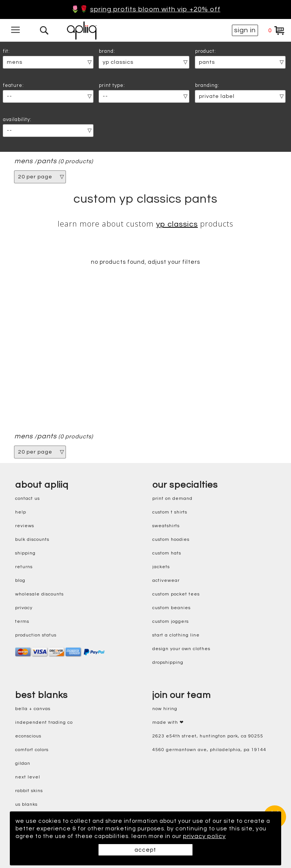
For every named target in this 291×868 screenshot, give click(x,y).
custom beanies (171, 608)
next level (28, 777)
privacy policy (37, 836)
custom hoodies (171, 540)
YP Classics (177, 224)
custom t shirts (170, 513)
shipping (25, 554)
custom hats (167, 554)
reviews (25, 526)
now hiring (165, 709)
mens (24, 161)
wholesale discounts (39, 595)
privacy (24, 608)
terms (22, 622)
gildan (23, 764)
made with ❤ (168, 723)
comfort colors (32, 750)
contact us (27, 499)
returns (24, 567)
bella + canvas (33, 709)
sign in (245, 30)
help (21, 513)
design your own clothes (181, 649)
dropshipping (168, 663)
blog (20, 581)
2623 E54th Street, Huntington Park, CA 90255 (208, 736)
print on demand (172, 499)
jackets (161, 567)
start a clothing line (176, 636)
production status (36, 636)
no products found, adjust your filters (145, 262)
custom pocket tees (176, 595)
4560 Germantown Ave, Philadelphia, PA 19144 (209, 750)
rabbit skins (29, 791)
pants (47, 161)
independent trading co (44, 723)
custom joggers (171, 622)
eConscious (28, 736)
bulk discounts (32, 540)
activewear (166, 581)
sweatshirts (166, 526)
